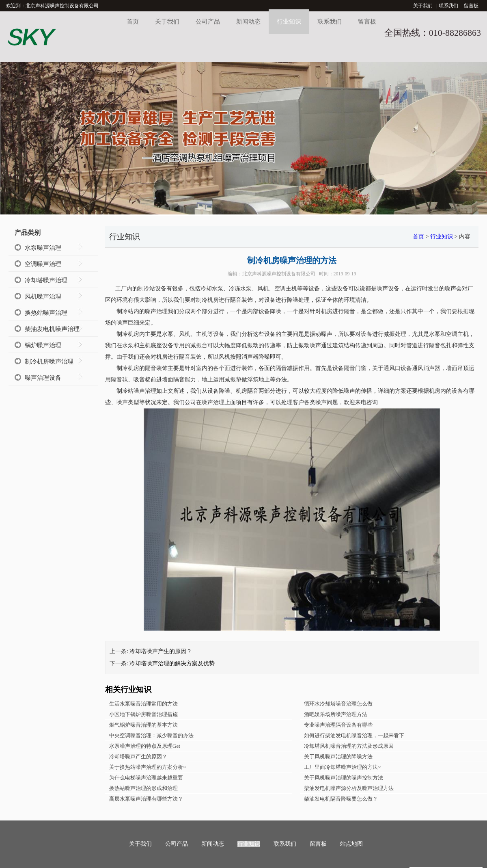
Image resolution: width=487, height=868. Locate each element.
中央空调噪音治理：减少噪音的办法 (151, 735)
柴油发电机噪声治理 (52, 329)
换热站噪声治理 (46, 313)
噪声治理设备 (43, 378)
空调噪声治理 (43, 264)
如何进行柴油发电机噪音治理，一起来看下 (354, 735)
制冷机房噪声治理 (49, 361)
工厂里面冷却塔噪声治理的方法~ (342, 767)
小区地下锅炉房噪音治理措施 (143, 714)
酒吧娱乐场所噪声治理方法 (336, 714)
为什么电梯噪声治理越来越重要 (146, 778)
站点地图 (351, 844)
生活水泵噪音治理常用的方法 (143, 704)
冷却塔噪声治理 (46, 280)
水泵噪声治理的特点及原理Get (145, 746)
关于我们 (423, 6)
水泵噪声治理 (43, 248)
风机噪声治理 (43, 297)
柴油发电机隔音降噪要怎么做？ (341, 799)
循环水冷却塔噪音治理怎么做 (338, 704)
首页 (133, 22)
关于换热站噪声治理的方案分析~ (148, 767)
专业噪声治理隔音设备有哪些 (338, 725)
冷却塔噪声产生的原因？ (161, 651)
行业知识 (289, 22)
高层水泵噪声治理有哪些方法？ (146, 799)
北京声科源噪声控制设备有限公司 (279, 274)
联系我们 (448, 6)
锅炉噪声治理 (43, 345)
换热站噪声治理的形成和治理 (143, 788)
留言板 (471, 6)
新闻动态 (248, 22)
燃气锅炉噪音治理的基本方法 (143, 725)
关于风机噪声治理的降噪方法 (338, 757)
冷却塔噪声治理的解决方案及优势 (172, 663)
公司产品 (208, 22)
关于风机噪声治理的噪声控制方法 (344, 778)
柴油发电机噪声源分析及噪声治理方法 (349, 788)
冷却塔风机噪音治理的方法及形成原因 (349, 746)
